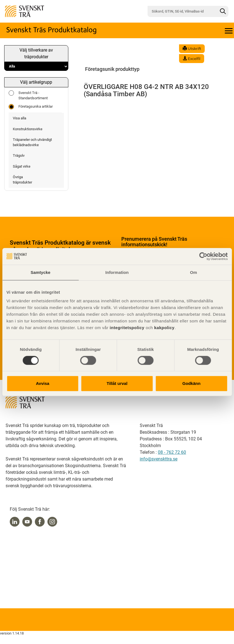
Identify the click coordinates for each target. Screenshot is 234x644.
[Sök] (223, 11)
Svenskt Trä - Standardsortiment (28, 95)
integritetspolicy (126, 328)
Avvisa (43, 383)
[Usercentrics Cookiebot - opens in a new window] (203, 256)
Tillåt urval (117, 383)
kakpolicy (164, 328)
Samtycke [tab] (41, 272)
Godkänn (191, 383)
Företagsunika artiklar (31, 107)
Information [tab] (117, 272)
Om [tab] (193, 272)
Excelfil (191, 59)
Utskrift (192, 49)
